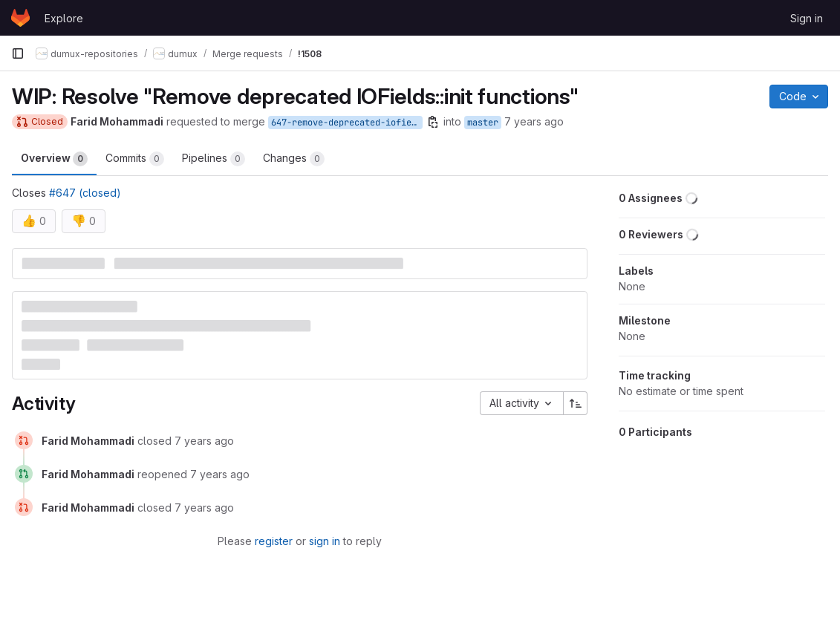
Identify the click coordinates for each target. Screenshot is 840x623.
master (483, 123)
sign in (325, 541)
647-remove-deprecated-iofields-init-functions (347, 123)
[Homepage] (20, 18)
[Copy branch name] (433, 122)
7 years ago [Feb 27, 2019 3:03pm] (534, 121)
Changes (294, 159)
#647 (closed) (85, 193)
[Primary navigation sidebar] (18, 53)
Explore (64, 18)
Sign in (807, 18)
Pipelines (214, 159)
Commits (135, 159)
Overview (54, 159)
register (274, 541)
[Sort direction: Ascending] (576, 403)
